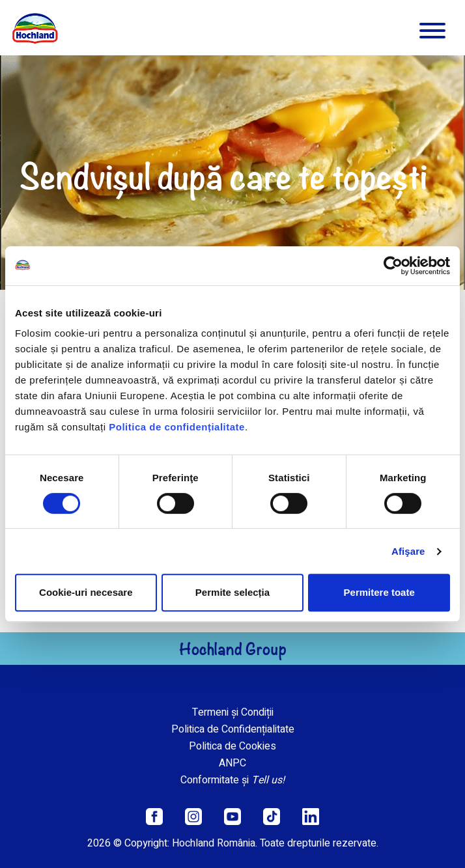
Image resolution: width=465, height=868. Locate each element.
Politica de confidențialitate (177, 427)
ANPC (232, 763)
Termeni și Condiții (233, 712)
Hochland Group (233, 649)
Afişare (408, 551)
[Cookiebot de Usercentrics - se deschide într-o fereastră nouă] (393, 266)
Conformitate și (232, 780)
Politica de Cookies (232, 746)
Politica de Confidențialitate (233, 729)
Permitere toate (379, 592)
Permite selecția (232, 592)
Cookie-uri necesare (86, 592)
